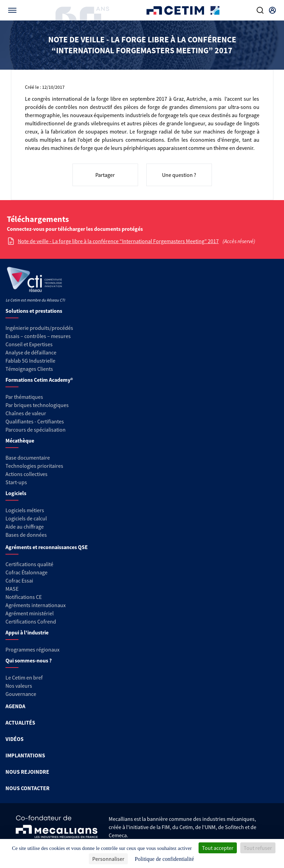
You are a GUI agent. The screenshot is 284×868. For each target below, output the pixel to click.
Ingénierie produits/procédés (39, 328)
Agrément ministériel (30, 613)
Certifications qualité (29, 564)
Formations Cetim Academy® (39, 380)
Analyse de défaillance (31, 352)
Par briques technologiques (37, 405)
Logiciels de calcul (26, 518)
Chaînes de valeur (26, 413)
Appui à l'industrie (27, 632)
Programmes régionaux (32, 649)
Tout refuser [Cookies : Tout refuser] (258, 848)
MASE (12, 589)
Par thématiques (24, 397)
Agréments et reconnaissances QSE (47, 547)
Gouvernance (21, 694)
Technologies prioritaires (34, 466)
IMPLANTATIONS (25, 755)
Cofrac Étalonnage (26, 572)
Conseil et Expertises (29, 344)
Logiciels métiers (25, 510)
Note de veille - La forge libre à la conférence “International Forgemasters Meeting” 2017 (118, 241)
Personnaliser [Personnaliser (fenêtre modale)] (108, 859)
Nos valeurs (19, 686)
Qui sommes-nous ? (29, 660)
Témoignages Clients (29, 369)
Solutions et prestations (34, 311)
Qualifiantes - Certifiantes (35, 421)
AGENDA (15, 706)
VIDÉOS (15, 739)
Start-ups (16, 482)
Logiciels (16, 493)
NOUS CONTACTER (28, 788)
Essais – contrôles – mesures (38, 336)
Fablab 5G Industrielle (30, 361)
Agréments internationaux (36, 605)
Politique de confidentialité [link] (164, 859)
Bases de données (26, 535)
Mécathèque (20, 440)
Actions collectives (26, 474)
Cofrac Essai (19, 580)
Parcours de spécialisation (36, 430)
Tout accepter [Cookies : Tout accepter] (218, 848)
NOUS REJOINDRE (27, 772)
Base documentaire (28, 458)
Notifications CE (24, 597)
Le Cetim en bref (24, 677)
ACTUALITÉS (20, 723)
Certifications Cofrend (31, 621)
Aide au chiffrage (25, 527)
